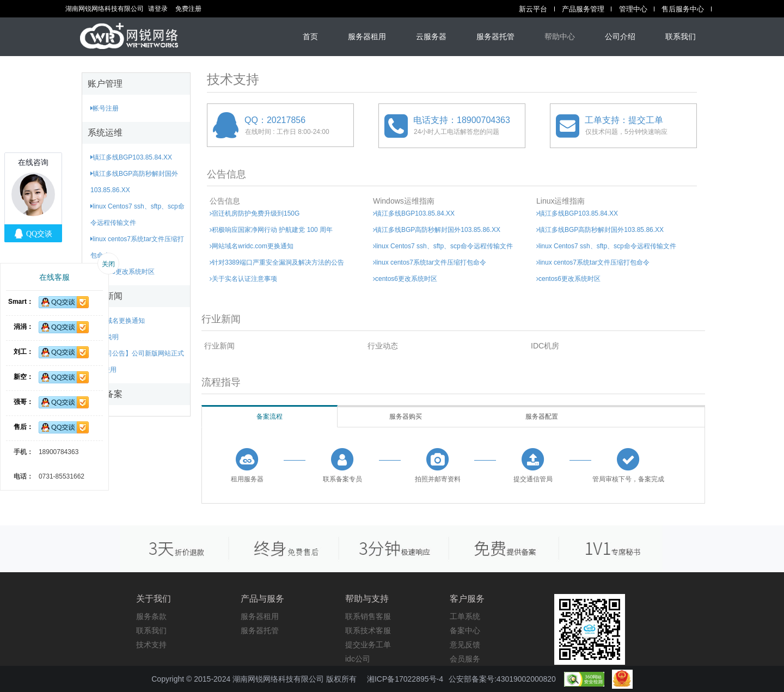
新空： (23, 377)
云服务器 (431, 36)
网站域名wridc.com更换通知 (252, 246)
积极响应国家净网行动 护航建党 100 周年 (271, 230)
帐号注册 (105, 108)
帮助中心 (560, 36)
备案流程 (269, 417)
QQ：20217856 (275, 120)
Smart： (21, 302)
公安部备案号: (502, 679)
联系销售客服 (368, 616)
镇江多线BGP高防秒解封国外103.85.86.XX (437, 230)
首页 (310, 36)
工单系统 (465, 616)
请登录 (158, 9)
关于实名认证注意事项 (243, 279)
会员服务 (465, 659)
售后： (23, 427)
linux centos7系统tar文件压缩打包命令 (430, 262)
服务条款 (151, 616)
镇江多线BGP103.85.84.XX (131, 157)
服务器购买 (406, 417)
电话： (23, 476)
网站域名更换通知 (118, 321)
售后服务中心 (683, 9)
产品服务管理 (583, 9)
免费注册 (188, 9)
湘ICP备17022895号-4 (405, 679)
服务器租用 (367, 36)
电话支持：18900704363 (462, 120)
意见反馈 (465, 645)
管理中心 (633, 9)
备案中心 (465, 630)
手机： (23, 452)
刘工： (23, 352)
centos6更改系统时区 (122, 272)
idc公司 (358, 659)
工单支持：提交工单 (624, 120)
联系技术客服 (368, 630)
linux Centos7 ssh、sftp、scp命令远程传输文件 (443, 246)
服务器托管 (495, 36)
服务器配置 (542, 417)
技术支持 (151, 645)
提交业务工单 (368, 645)
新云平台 (533, 9)
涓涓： (23, 327)
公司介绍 (620, 36)
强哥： (23, 402)
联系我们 (681, 36)
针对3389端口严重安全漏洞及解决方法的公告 (277, 262)
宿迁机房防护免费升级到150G (255, 213)
